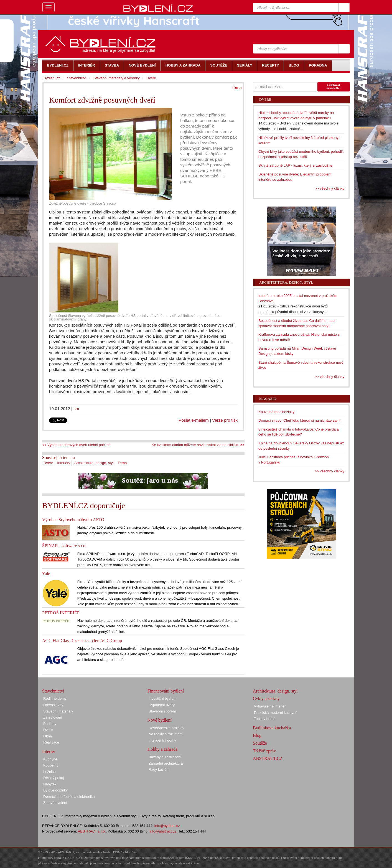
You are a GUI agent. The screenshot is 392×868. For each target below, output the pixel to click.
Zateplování (53, 717)
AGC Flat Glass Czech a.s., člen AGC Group (82, 641)
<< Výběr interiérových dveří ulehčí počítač (76, 445)
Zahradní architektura (166, 763)
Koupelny (51, 765)
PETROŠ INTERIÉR (61, 613)
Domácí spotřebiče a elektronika (69, 797)
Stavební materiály (58, 711)
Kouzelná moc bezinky (276, 412)
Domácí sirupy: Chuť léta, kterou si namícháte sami (299, 420)
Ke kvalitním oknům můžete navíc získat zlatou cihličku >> (198, 445)
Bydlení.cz (52, 78)
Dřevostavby (53, 705)
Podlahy (50, 724)
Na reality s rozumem (166, 734)
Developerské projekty (166, 728)
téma (237, 87)
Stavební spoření (162, 711)
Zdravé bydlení (55, 803)
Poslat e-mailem (194, 420)
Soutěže (260, 743)
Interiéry (64, 463)
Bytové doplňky (55, 790)
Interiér (49, 751)
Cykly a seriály (266, 698)
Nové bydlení (160, 720)
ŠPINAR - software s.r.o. (64, 546)
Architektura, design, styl (94, 463)
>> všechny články (329, 188)
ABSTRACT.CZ (268, 758)
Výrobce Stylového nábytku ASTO (73, 520)
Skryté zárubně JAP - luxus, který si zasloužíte (295, 165)
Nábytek (50, 784)
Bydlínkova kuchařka (272, 728)
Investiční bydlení (162, 698)
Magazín (268, 399)
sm (76, 408)
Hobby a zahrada (162, 749)
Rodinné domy (55, 698)
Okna (48, 736)
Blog (257, 735)
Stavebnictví (77, 78)
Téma (122, 463)
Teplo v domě (265, 719)
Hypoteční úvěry (162, 705)
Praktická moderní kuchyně (276, 713)
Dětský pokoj (54, 778)
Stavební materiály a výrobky (117, 78)
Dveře (48, 463)
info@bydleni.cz (167, 826)
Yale (46, 574)
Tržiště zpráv (264, 751)
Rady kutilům (159, 769)
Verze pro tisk (225, 420)
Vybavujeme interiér (270, 706)
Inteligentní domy (162, 740)
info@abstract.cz (163, 831)
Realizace (51, 742)
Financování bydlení (166, 691)
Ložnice (49, 772)
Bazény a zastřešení (165, 757)
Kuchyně (50, 759)
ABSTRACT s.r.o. (92, 831)
